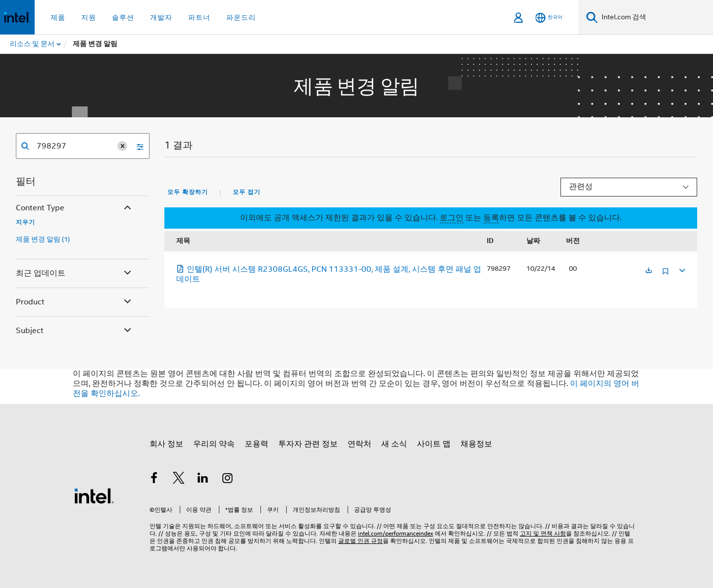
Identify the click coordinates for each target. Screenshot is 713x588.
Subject (75, 331)
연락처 (359, 444)
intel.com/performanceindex (396, 533)
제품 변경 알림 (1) (43, 239)
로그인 (452, 218)
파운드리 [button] (241, 17)
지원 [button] (89, 17)
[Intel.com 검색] (655, 17)
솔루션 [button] (123, 17)
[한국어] (549, 18)
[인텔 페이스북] (154, 480)
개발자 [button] (161, 17)
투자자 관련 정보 (308, 444)
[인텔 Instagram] (228, 480)
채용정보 (476, 444)
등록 (491, 218)
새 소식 (394, 444)
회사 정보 (166, 444)
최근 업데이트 (75, 273)
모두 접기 (247, 192)
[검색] (592, 17)
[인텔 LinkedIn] (203, 480)
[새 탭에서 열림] (649, 271)
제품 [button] (58, 17)
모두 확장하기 (188, 192)
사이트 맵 (434, 444)
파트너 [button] (199, 17)
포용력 (256, 444)
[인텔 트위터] (179, 480)
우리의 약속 (214, 444)
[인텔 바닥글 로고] (94, 495)
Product (75, 302)
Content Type (75, 208)
